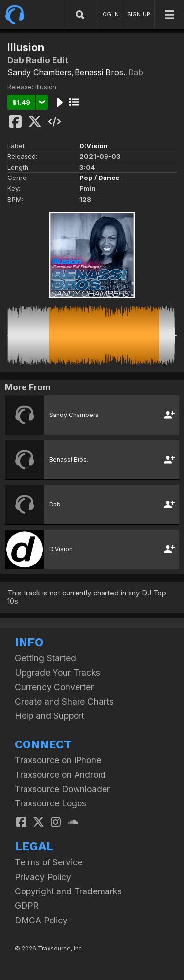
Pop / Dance (100, 178)
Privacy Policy (43, 877)
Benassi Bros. (100, 72)
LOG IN (109, 14)
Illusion (46, 87)
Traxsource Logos (51, 803)
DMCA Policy (41, 920)
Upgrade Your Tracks (57, 672)
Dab (136, 72)
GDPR (27, 906)
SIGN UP (139, 14)
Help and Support (50, 716)
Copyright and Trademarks (68, 891)
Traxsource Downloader (62, 789)
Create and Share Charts (64, 701)
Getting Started (45, 658)
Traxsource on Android (60, 775)
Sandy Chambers (39, 72)
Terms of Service (49, 862)
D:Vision (94, 146)
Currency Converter (54, 687)
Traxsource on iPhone (58, 760)
